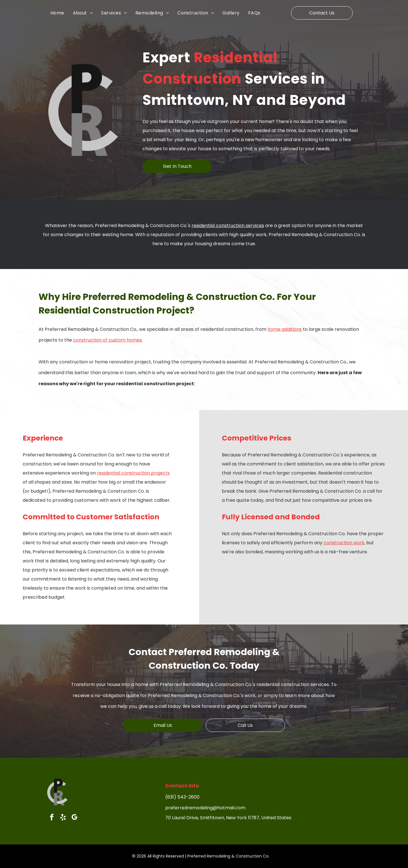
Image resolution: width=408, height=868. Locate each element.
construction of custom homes (108, 340)
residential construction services (228, 226)
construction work (344, 543)
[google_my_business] (74, 818)
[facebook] (52, 818)
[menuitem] (62, 13)
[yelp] (63, 818)
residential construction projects (133, 473)
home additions (285, 329)
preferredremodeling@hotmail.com (205, 808)
